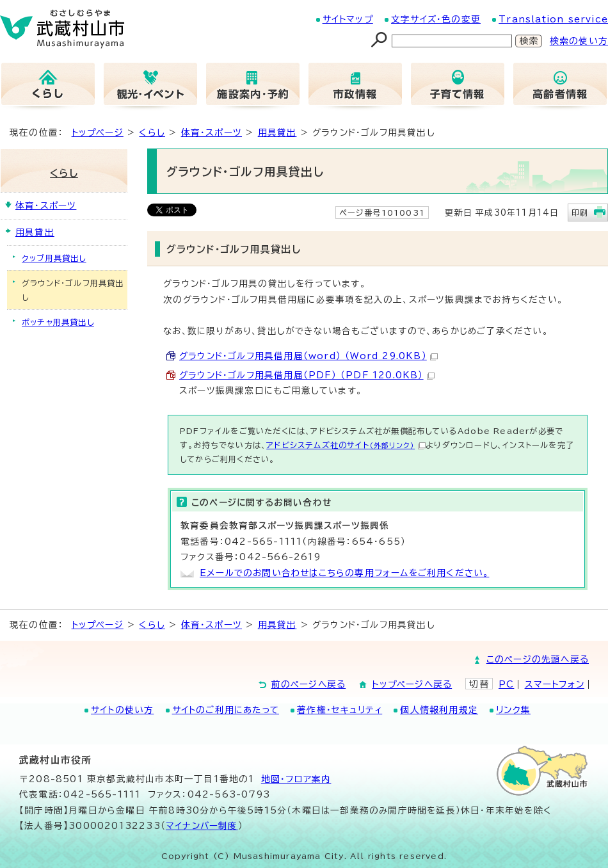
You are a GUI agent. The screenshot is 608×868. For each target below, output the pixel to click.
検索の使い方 (579, 41)
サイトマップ (348, 19)
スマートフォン (555, 684)
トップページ (98, 133)
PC (506, 684)
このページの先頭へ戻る (538, 659)
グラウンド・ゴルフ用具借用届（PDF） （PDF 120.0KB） (307, 375)
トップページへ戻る (412, 684)
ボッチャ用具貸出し (58, 322)
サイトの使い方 (122, 710)
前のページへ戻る (309, 684)
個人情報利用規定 (439, 710)
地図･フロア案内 (296, 779)
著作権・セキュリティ (340, 710)
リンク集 (513, 710)
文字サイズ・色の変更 (436, 19)
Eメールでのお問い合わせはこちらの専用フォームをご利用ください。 (344, 573)
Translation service (553, 19)
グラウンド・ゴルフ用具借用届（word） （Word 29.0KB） (308, 356)
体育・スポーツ (212, 133)
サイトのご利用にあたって (226, 710)
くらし (152, 133)
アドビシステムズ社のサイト (346, 445)
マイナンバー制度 (202, 826)
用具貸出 (277, 133)
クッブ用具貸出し (54, 258)
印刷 (580, 213)
